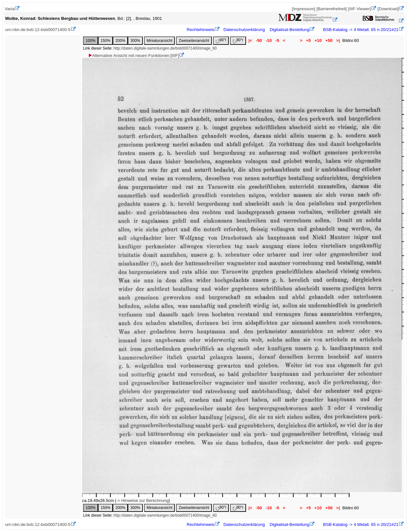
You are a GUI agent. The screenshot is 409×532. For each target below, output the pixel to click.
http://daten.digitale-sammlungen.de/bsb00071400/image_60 (165, 48)
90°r (238, 40)
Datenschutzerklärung (244, 30)
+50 (329, 40)
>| (338, 40)
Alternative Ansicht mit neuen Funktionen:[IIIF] (133, 56)
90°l (221, 40)
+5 (309, 40)
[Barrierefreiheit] (332, 9)
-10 (269, 40)
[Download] (388, 9)
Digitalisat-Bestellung (289, 30)
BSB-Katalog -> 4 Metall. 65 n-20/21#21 (360, 30)
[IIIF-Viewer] (359, 9)
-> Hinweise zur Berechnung (143, 500)
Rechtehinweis (201, 30)
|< (250, 40)
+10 (318, 40)
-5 (277, 40)
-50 (259, 40)
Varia (10, 9)
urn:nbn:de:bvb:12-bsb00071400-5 (38, 30)
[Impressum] (303, 9)
